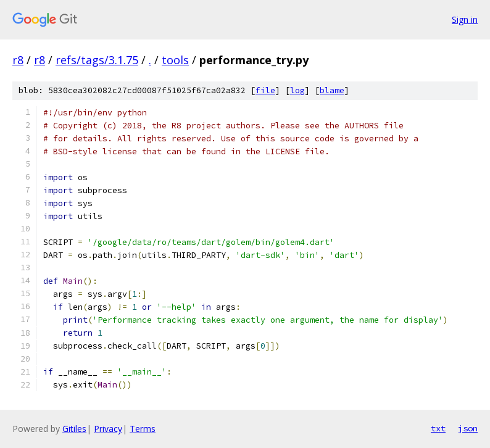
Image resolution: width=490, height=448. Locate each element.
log (297, 90)
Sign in (465, 19)
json (468, 428)
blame (332, 90)
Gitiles (74, 429)
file (265, 90)
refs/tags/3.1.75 (97, 60)
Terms (143, 429)
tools (175, 60)
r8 (18, 60)
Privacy (108, 429)
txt (438, 428)
